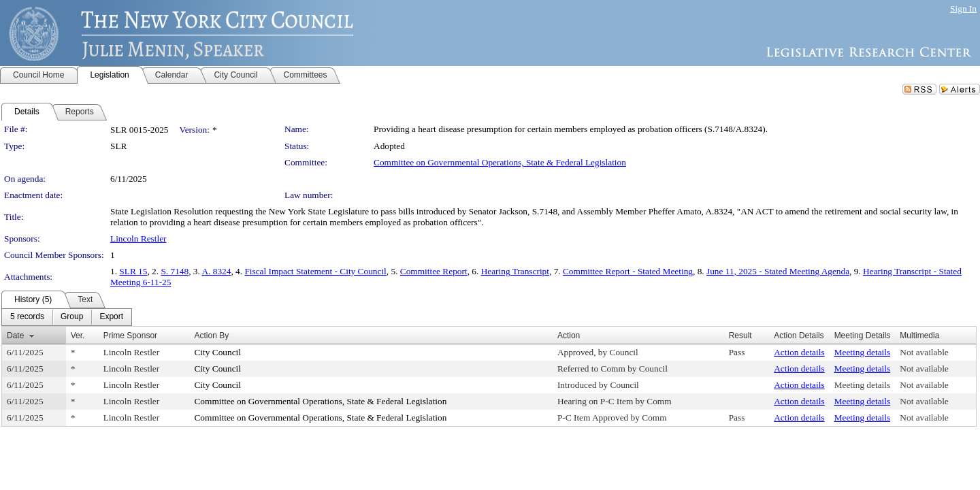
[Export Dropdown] (111, 317)
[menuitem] (27, 317)
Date (15, 336)
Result (740, 336)
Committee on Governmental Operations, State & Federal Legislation (500, 162)
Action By (211, 336)
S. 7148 (175, 271)
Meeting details (863, 352)
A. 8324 (216, 271)
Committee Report (434, 271)
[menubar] (67, 317)
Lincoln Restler (138, 239)
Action (569, 336)
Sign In (963, 9)
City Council (217, 352)
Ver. (78, 336)
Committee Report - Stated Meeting (628, 271)
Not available (924, 352)
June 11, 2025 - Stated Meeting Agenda (778, 271)
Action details (799, 352)
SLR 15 (133, 271)
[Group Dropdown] (72, 317)
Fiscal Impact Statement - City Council (315, 271)
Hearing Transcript (515, 271)
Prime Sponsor (130, 336)
